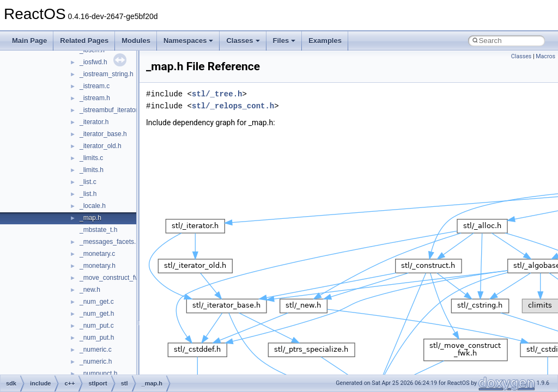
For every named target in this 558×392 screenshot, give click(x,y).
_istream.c (95, 86)
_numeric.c (96, 350)
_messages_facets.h (110, 242)
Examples (325, 41)
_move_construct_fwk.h (114, 278)
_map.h (90, 218)
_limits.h (92, 170)
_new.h (90, 290)
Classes (243, 41)
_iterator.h (94, 122)
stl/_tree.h (217, 94)
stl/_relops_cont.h (233, 106)
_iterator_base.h (103, 134)
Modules (136, 41)
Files (284, 41)
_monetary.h (98, 266)
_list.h (88, 194)
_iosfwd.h (93, 62)
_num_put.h (97, 338)
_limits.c (91, 158)
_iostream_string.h (107, 74)
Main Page (29, 41)
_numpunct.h (98, 373)
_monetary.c (97, 254)
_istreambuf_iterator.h (111, 110)
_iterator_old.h (101, 146)
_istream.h (95, 98)
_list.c (88, 182)
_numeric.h (96, 362)
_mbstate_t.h (98, 230)
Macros (545, 56)
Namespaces (189, 41)
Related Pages (84, 41)
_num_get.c (97, 302)
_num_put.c (97, 326)
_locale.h (93, 206)
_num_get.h (97, 314)
